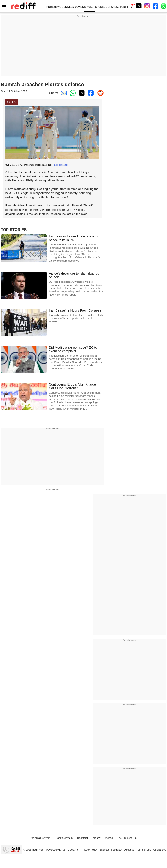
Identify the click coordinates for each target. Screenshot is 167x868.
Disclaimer (73, 850)
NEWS (58, 7)
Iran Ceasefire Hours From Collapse (76, 316)
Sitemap (104, 850)
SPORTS (100, 7)
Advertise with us (56, 850)
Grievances (160, 850)
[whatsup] (164, 6)
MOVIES (79, 7)
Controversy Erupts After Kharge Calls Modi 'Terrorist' (76, 396)
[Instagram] (147, 6)
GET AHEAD (112, 7)
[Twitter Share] (81, 93)
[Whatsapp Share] (72, 93)
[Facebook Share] (90, 93)
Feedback (117, 850)
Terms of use (144, 850)
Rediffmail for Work (40, 838)
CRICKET (89, 7)
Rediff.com (38, 850)
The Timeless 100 (127, 838)
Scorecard (61, 165)
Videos (109, 838)
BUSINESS (68, 7)
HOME (50, 7)
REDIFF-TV (126, 7)
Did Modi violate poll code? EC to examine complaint (76, 358)
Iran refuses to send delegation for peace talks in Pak (76, 248)
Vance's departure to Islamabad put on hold (76, 284)
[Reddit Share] (99, 93)
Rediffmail (83, 838)
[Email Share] (63, 93)
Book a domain (64, 838)
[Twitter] (139, 6)
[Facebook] (156, 6)
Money (97, 838)
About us (129, 850)
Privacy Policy (90, 850)
